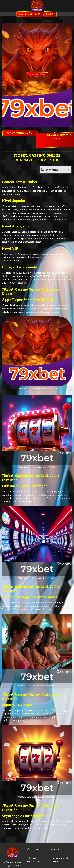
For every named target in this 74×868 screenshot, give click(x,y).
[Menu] (4, 6)
